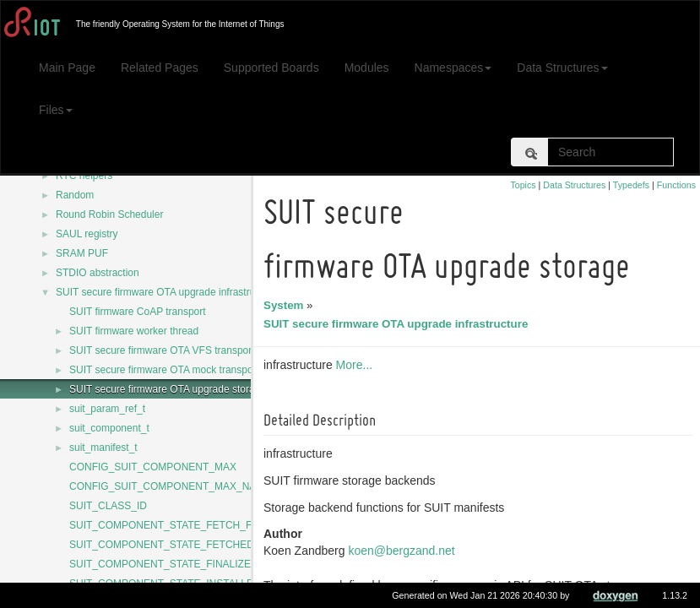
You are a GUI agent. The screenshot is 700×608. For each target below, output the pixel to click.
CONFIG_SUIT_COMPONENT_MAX (153, 467)
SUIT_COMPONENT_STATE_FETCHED (162, 545)
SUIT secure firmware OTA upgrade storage (168, 389)
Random (75, 195)
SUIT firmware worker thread (134, 331)
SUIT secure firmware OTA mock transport (164, 370)
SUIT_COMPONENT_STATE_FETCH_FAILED (175, 525)
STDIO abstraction (98, 273)
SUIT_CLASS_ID (108, 506)
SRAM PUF (82, 253)
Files (56, 110)
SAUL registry (87, 234)
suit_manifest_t (103, 448)
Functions (676, 185)
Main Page (67, 68)
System (286, 305)
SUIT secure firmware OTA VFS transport (162, 350)
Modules (367, 68)
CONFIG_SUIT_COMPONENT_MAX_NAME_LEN (183, 486)
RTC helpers (84, 176)
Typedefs (631, 185)
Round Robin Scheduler (109, 214)
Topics (523, 185)
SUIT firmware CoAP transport (138, 312)
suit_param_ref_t (107, 409)
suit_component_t (109, 428)
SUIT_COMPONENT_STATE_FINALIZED (164, 564)
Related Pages (160, 68)
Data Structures (562, 68)
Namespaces (453, 68)
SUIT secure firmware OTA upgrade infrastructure (167, 292)
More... (357, 365)
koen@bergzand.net (404, 551)
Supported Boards (271, 68)
